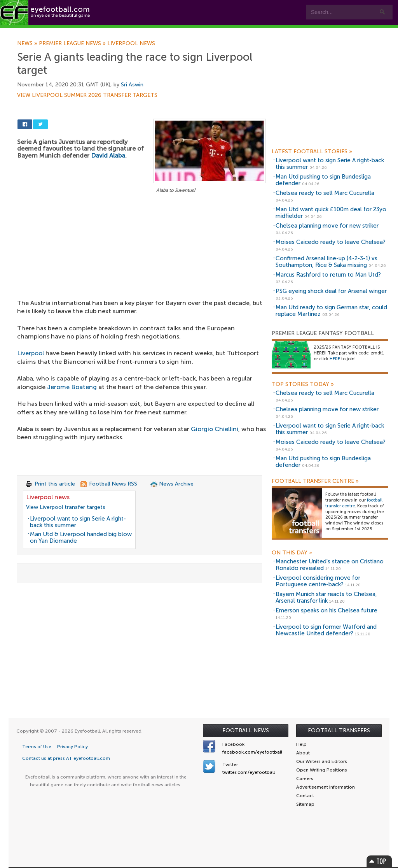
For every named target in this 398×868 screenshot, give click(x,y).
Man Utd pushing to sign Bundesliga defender (323, 180)
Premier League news (73, 44)
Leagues (158, 32)
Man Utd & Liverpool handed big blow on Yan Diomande (81, 537)
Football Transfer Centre (315, 481)
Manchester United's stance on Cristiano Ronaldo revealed (330, 565)
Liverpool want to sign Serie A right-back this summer (78, 522)
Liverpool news (131, 44)
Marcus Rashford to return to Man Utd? (328, 275)
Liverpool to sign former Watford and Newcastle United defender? (326, 630)
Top (379, 861)
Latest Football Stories (312, 152)
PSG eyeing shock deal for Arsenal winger (331, 291)
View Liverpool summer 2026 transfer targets (87, 95)
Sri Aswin (132, 85)
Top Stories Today (303, 384)
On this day (292, 553)
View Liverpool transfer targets (66, 507)
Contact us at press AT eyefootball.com (66, 758)
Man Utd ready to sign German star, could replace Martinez (331, 311)
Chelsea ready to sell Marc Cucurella (325, 193)
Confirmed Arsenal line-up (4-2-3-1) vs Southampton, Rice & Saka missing (326, 262)
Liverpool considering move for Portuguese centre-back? (318, 581)
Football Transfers (339, 730)
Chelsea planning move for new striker (327, 226)
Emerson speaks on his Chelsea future (326, 610)
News (28, 44)
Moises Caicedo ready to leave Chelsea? (331, 242)
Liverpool (31, 353)
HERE (335, 359)
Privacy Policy (72, 747)
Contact (243, 32)
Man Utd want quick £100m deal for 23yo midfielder (331, 213)
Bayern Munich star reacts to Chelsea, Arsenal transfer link (326, 597)
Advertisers (290, 32)
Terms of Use (37, 747)
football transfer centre (354, 503)
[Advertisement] (141, 253)
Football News (246, 730)
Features (115, 32)
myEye (200, 32)
